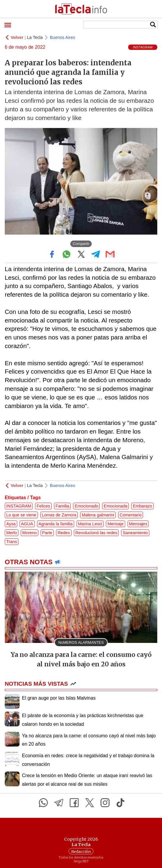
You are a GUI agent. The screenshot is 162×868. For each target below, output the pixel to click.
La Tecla (35, 37)
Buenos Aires (62, 37)
